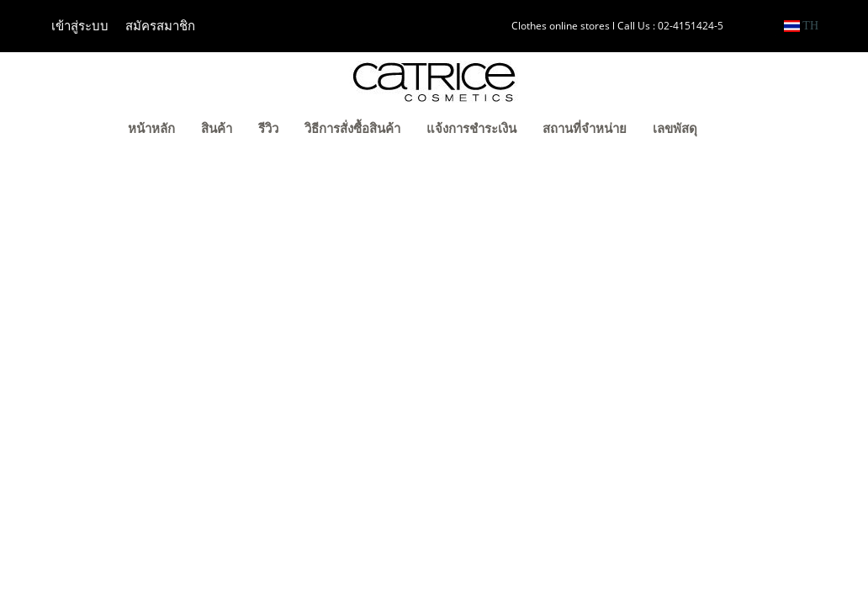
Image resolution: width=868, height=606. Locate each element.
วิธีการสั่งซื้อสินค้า (352, 129)
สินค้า (217, 129)
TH (801, 26)
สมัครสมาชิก (160, 26)
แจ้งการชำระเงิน (471, 129)
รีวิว (268, 129)
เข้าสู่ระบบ (80, 26)
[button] (736, 130)
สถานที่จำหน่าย (585, 129)
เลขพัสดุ (675, 129)
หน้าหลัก (151, 129)
